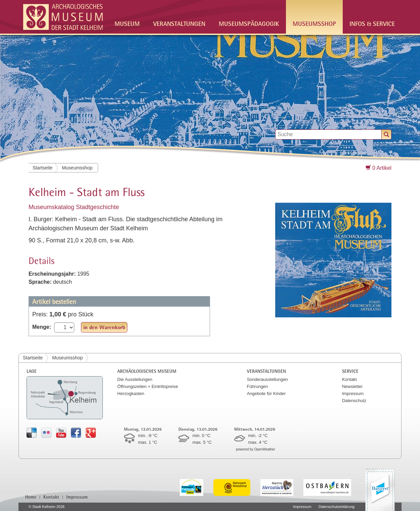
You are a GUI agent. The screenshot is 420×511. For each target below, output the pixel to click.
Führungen (258, 386)
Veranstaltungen (179, 23)
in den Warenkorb (104, 327)
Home (31, 497)
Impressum (353, 394)
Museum (127, 23)
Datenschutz (354, 401)
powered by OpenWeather (256, 449)
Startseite (43, 168)
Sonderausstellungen (267, 379)
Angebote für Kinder (266, 394)
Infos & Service (372, 23)
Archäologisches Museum (147, 371)
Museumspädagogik (249, 23)
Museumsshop (314, 23)
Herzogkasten (131, 394)
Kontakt (349, 379)
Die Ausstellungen (135, 379)
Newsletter (352, 386)
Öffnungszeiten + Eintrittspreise (148, 386)
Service (350, 371)
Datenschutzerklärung (337, 507)
